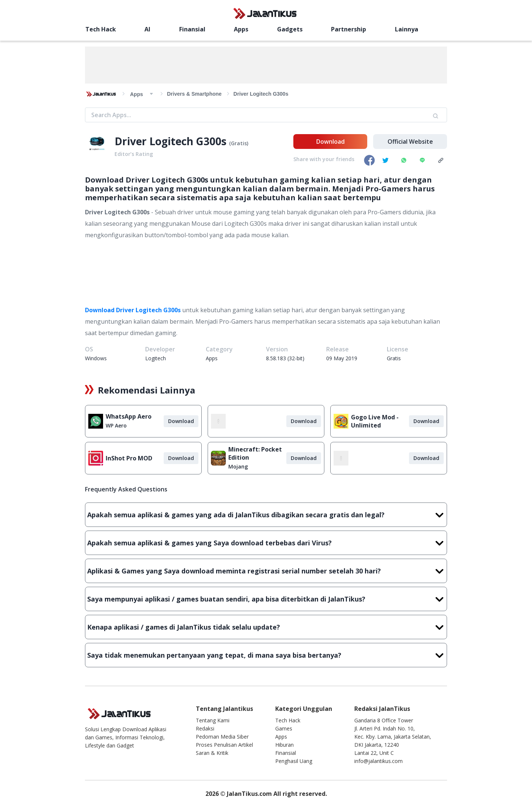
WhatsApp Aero (129, 416)
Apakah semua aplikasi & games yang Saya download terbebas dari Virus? (266, 543)
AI (147, 29)
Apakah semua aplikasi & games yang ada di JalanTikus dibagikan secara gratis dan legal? (266, 515)
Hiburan (284, 745)
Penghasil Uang (294, 761)
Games (284, 728)
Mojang (238, 466)
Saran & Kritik (212, 753)
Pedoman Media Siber (222, 737)
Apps (241, 29)
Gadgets (290, 29)
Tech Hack (101, 29)
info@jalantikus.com (378, 761)
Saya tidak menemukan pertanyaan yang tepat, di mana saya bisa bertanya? (266, 655)
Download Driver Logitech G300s (133, 310)
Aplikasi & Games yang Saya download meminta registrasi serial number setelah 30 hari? (266, 571)
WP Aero (116, 425)
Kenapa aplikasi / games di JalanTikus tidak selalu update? (266, 627)
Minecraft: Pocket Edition (255, 453)
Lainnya (407, 29)
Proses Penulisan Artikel (224, 745)
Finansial (192, 29)
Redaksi (205, 728)
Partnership (349, 29)
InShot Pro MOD (129, 458)
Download (330, 142)
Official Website (410, 142)
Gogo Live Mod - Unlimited (375, 421)
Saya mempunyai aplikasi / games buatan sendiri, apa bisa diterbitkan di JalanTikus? (266, 599)
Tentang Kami (213, 720)
